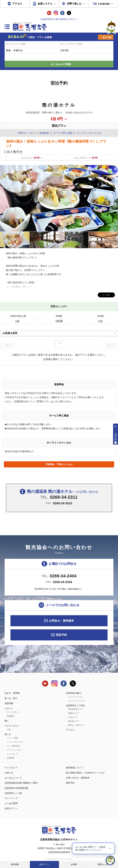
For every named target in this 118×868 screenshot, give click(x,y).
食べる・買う (11, 698)
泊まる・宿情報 (12, 693)
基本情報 (15, 864)
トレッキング (12, 754)
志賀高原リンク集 (13, 793)
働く (7, 721)
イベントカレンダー (15, 742)
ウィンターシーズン (77, 701)
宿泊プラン (44, 864)
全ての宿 (107, 37)
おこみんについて (13, 778)
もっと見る (104, 294)
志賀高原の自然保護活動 (16, 788)
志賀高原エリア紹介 (76, 705)
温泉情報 (9, 703)
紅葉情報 (11, 758)
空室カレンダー (103, 864)
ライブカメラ (11, 768)
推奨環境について (75, 768)
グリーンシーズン (14, 750)
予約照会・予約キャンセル (59, 464)
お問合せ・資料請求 (61, 621)
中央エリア (73, 717)
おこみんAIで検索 (61, 64)
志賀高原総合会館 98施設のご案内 (21, 783)
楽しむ (8, 734)
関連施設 (11, 716)
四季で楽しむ (74, 4)
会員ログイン (11, 808)
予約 (9, 730)
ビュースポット (13, 712)
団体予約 (61, 635)
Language (104, 4)
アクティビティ (12, 726)
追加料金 (44, 133)
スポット (9, 708)
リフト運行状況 (13, 746)
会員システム (45, 4)
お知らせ (9, 773)
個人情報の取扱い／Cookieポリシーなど (85, 773)
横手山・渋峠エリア (77, 725)
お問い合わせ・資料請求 (78, 778)
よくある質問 (11, 803)
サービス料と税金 (63, 133)
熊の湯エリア (74, 721)
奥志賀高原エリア (76, 709)
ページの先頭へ (116, 437)
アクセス (17, 4)
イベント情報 (12, 738)
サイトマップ (11, 798)
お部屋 (74, 864)
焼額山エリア (74, 713)
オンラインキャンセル (88, 133)
